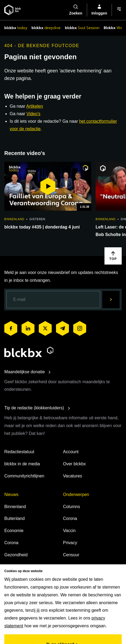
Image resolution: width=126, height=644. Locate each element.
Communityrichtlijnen (24, 476)
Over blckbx (74, 464)
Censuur (71, 555)
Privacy (70, 543)
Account (71, 452)
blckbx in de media (22, 464)
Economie (14, 531)
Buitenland (15, 518)
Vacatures (73, 476)
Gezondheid (16, 555)
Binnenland (15, 507)
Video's (33, 114)
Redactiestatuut (19, 452)
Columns (71, 507)
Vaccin (69, 531)
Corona (11, 543)
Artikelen (34, 106)
